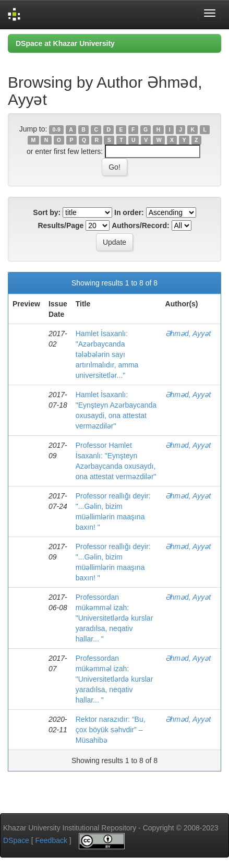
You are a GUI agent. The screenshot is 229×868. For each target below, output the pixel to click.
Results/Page (61, 225)
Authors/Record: (140, 225)
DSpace (16, 840)
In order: (129, 212)
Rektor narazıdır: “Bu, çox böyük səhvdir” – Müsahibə (111, 730)
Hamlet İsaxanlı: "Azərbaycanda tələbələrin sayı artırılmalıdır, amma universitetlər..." (107, 354)
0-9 (57, 129)
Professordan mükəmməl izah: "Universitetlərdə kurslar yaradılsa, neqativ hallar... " (115, 618)
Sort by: (47, 212)
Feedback (51, 840)
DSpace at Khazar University (65, 43)
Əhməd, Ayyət (188, 334)
